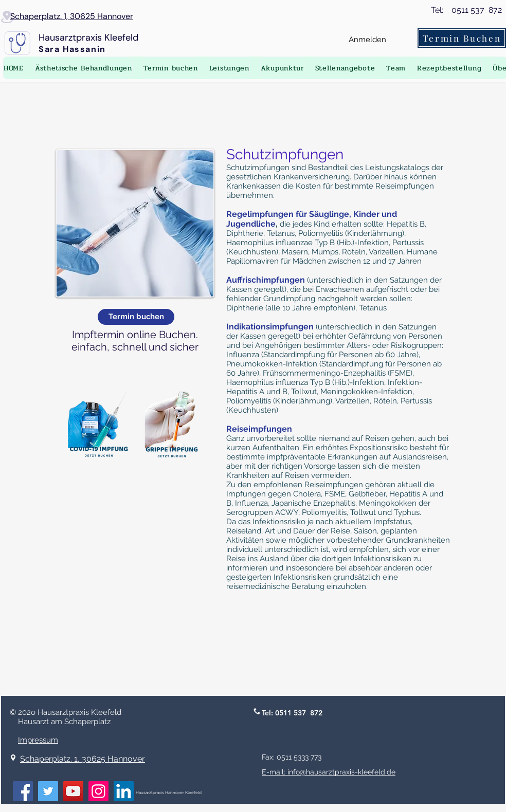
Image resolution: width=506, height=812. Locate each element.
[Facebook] (23, 791)
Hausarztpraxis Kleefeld (88, 38)
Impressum (38, 740)
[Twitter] (48, 791)
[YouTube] (73, 791)
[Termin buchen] (136, 317)
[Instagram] (98, 791)
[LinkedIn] (124, 791)
